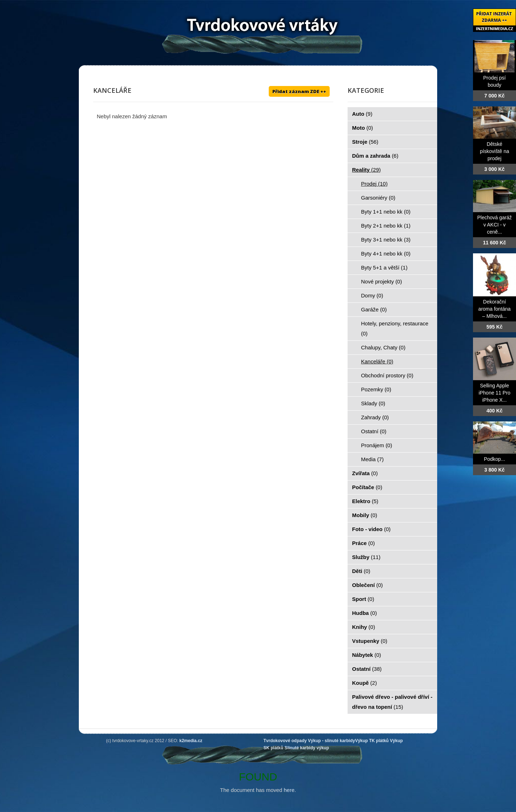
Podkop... (494, 459)
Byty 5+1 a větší (384, 268)
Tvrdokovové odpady (285, 741)
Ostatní (374, 431)
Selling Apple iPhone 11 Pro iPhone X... (495, 393)
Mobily (365, 515)
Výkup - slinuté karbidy (331, 741)
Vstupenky (370, 641)
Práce (364, 543)
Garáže (374, 309)
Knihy (364, 627)
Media (372, 459)
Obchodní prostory (387, 375)
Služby (366, 557)
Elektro (365, 501)
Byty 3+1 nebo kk (386, 240)
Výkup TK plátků (372, 741)
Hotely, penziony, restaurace (395, 328)
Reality (367, 170)
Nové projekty (382, 281)
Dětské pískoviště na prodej (494, 151)
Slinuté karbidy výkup (307, 748)
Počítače (367, 487)
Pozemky (376, 389)
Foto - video (372, 529)
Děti (361, 571)
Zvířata (365, 473)
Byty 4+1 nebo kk (386, 254)
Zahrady (375, 417)
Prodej (374, 184)
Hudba (365, 613)
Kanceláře (377, 361)
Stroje (365, 142)
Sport (363, 599)
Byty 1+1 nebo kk (386, 212)
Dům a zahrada (375, 156)
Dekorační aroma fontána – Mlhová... (494, 309)
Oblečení (368, 585)
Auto (362, 114)
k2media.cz (191, 741)
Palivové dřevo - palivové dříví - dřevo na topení (392, 702)
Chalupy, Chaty (383, 347)
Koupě (365, 683)
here (289, 790)
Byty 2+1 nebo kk (386, 226)
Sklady (373, 403)
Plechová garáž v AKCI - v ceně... (495, 225)
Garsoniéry (378, 198)
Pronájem (377, 445)
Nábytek (367, 655)
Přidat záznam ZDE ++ (299, 91)
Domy (372, 295)
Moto (363, 128)
